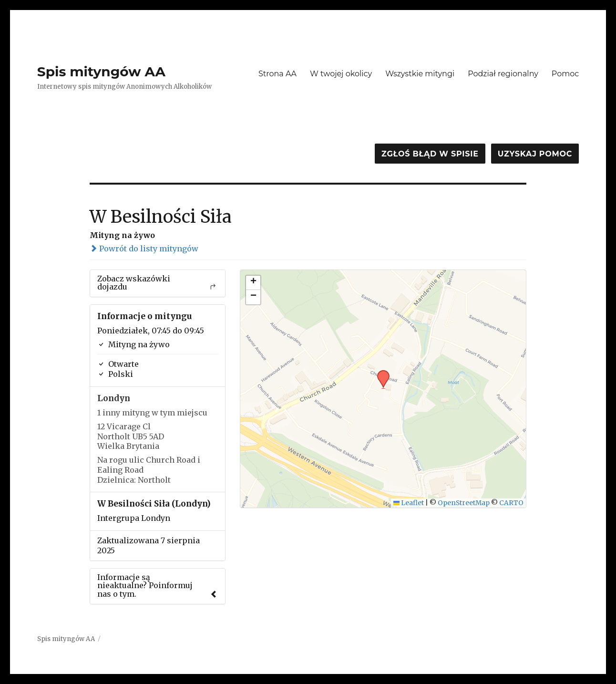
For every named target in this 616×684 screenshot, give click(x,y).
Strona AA (277, 74)
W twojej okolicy (341, 74)
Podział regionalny (503, 74)
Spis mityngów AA (101, 72)
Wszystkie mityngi (420, 74)
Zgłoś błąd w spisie (430, 154)
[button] (380, 373)
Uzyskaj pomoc (535, 154)
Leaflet (409, 503)
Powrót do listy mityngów (144, 249)
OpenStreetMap (464, 503)
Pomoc (565, 74)
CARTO (511, 503)
